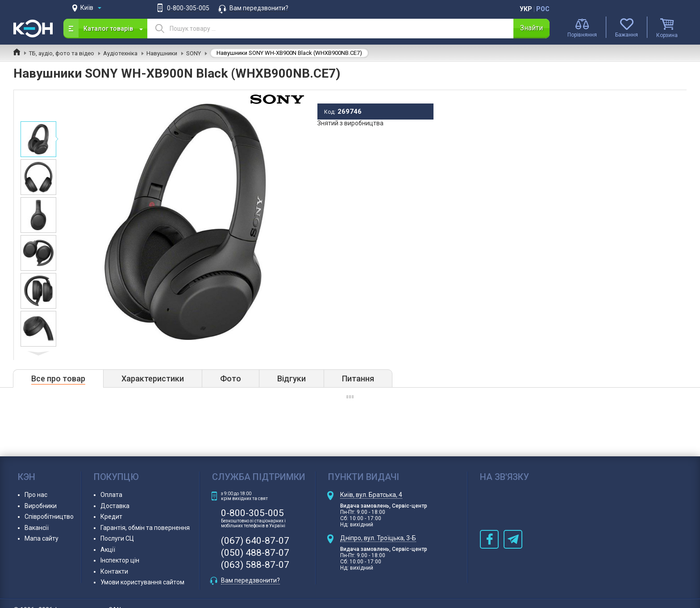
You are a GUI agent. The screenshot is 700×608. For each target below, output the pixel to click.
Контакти (114, 571)
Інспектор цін (120, 560)
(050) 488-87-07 (255, 553)
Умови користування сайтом (142, 582)
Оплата (111, 495)
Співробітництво (49, 517)
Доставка (115, 506)
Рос (543, 9)
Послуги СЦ (117, 538)
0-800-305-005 (188, 8)
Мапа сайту (42, 538)
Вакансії (37, 528)
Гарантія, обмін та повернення (145, 528)
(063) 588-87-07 (255, 565)
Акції (108, 550)
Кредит (111, 517)
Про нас (36, 495)
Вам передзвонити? (259, 8)
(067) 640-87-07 (255, 541)
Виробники (41, 506)
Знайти (531, 28)
